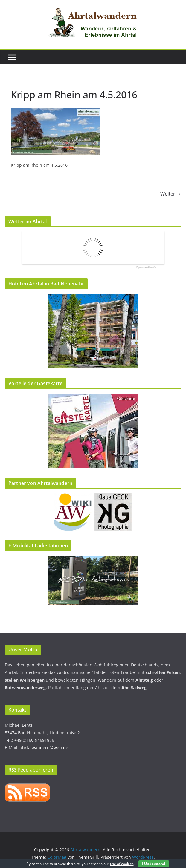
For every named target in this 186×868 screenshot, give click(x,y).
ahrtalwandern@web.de (44, 748)
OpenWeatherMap (147, 267)
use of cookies (122, 864)
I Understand (154, 864)
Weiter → (171, 194)
